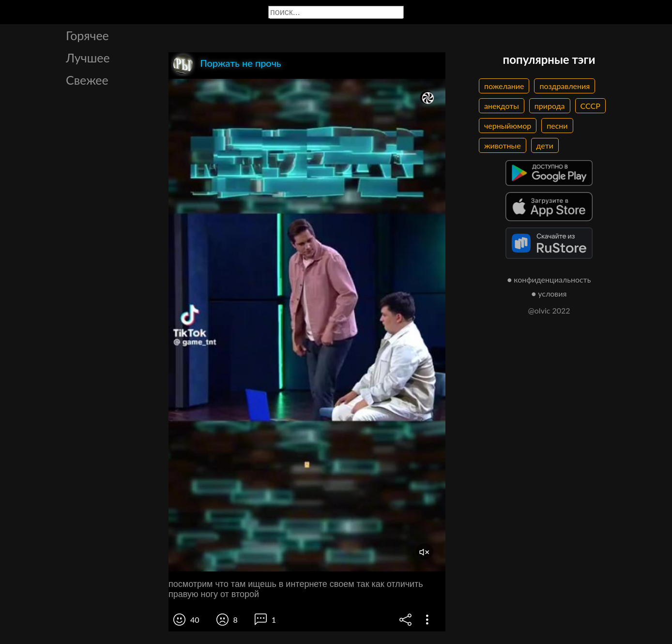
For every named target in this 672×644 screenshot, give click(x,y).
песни (557, 126)
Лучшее (88, 58)
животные (503, 145)
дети (545, 145)
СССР (590, 106)
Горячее (87, 35)
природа (550, 106)
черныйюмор (508, 126)
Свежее (87, 80)
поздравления (565, 86)
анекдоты (502, 106)
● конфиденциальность (549, 279)
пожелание (504, 86)
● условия (549, 293)
